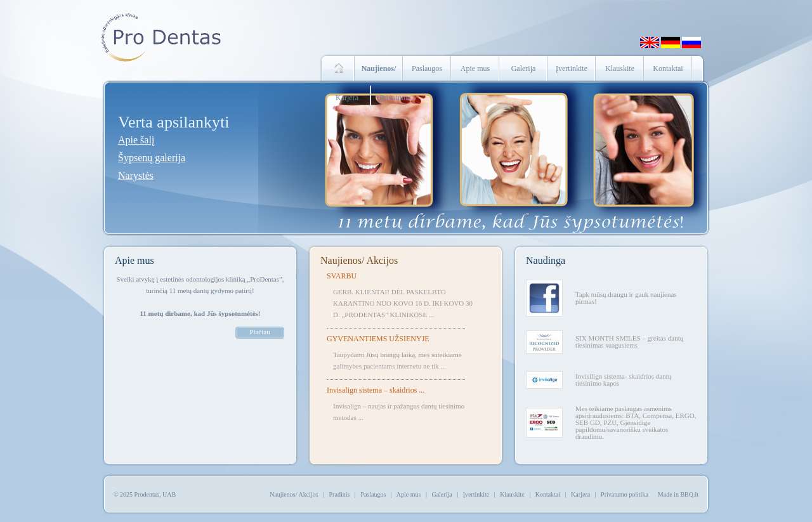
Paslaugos (427, 69)
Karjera (347, 98)
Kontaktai (668, 69)
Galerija (524, 69)
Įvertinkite (572, 69)
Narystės (136, 175)
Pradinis (340, 494)
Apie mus (475, 69)
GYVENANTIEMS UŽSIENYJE (378, 339)
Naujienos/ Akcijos (359, 260)
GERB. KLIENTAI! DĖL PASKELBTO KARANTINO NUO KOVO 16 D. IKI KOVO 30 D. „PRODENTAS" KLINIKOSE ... (403, 303)
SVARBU (342, 276)
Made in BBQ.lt (678, 494)
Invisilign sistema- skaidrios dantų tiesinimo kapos (623, 380)
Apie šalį (136, 140)
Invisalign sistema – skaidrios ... (376, 390)
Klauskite (620, 69)
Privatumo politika (625, 494)
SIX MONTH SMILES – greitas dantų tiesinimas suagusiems (629, 342)
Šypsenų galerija (152, 158)
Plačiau (259, 332)
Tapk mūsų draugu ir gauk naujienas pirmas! (626, 298)
